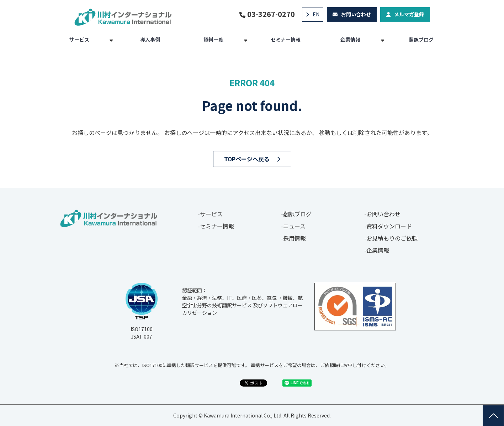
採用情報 (295, 238)
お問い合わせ (356, 14)
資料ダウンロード (389, 226)
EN (316, 14)
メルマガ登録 (409, 14)
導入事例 (150, 39)
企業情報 (350, 39)
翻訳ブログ (421, 39)
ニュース (294, 226)
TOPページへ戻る (247, 159)
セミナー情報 (286, 39)
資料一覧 (213, 39)
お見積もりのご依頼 (392, 238)
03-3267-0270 (271, 14)
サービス (79, 39)
